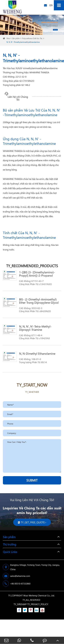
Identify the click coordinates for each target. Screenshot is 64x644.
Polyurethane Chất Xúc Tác (32, 38)
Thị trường (10, 544)
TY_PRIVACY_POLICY (38, 604)
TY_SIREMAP (20, 604)
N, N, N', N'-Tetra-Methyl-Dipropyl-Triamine (35, 328)
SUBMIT (32, 480)
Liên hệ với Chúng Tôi (18, 97)
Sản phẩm (16, 38)
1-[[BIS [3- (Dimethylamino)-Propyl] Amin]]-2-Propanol (37, 274)
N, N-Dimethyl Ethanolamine (37, 353)
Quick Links (10, 552)
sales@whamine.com (17, 576)
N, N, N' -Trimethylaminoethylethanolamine (23, 42)
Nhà (8, 38)
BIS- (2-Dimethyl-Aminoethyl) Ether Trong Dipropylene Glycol (39, 301)
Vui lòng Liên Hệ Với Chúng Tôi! (32, 500)
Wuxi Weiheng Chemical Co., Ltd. (39, 595)
